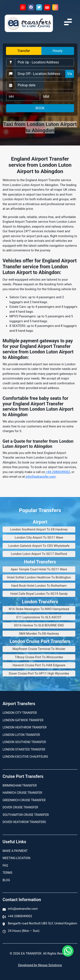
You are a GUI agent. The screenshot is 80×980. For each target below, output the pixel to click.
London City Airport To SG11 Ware (39, 538)
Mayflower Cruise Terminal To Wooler (39, 649)
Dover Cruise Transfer (20, 807)
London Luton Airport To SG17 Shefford (39, 554)
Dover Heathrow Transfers (24, 822)
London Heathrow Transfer (25, 727)
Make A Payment (15, 851)
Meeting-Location (16, 858)
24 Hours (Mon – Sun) (24, 931)
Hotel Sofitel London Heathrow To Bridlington (39, 577)
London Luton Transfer (21, 735)
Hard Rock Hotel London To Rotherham (39, 586)
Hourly (58, 51)
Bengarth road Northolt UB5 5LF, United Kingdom (43, 923)
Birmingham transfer (20, 785)
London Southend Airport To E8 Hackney (39, 529)
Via (70, 74)
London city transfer (20, 713)
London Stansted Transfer (24, 749)
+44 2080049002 (57, 472)
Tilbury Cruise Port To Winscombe (39, 657)
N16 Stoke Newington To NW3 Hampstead (39, 609)
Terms (7, 873)
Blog (6, 880)
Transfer (24, 51)
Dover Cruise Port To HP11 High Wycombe (39, 673)
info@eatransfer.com (40, 477)
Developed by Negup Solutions (40, 965)
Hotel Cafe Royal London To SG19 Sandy (39, 594)
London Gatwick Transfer (23, 720)
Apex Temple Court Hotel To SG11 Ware (39, 569)
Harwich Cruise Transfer (22, 793)
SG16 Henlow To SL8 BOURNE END (39, 625)
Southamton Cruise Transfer (26, 815)
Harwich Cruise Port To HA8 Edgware (39, 665)
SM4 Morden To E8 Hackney (39, 634)
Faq (5, 865)
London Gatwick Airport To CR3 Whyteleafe (39, 546)
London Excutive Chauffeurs (25, 757)
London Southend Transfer (24, 742)
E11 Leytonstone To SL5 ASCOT (39, 617)
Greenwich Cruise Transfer (24, 800)
